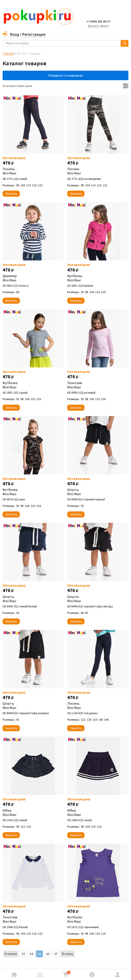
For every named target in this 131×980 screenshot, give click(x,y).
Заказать (11, 194)
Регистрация (34, 34)
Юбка (33, 812)
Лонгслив (98, 385)
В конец (68, 954)
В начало (11, 954)
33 (23, 954)
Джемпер (33, 278)
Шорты (98, 492)
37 (56, 954)
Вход (15, 34)
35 (39, 954)
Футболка (98, 278)
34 (31, 954)
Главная (8, 53)
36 (48, 954)
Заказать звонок (98, 26)
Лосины (33, 171)
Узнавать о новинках (66, 75)
